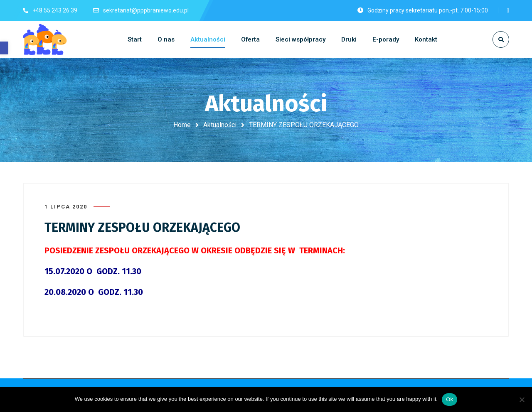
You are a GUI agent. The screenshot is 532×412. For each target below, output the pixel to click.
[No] (522, 400)
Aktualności (220, 125)
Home (182, 125)
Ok (449, 399)
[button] (4, 48)
